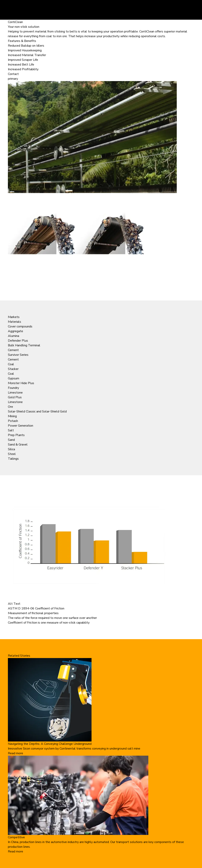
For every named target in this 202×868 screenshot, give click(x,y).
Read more (15, 753)
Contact (13, 74)
